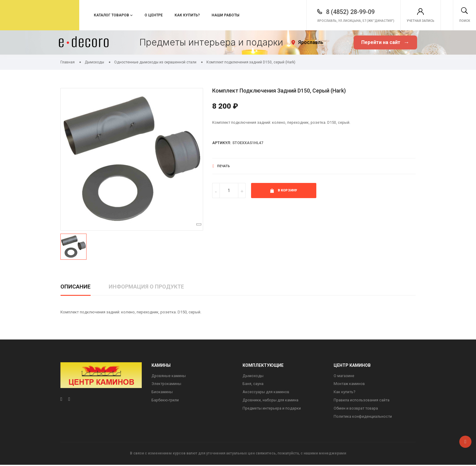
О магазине (344, 376)
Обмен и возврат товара (357, 409)
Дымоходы (253, 376)
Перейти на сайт (385, 43)
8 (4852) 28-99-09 (323, 12)
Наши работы (225, 15)
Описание (75, 287)
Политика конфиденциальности (363, 418)
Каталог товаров (111, 15)
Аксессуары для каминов (266, 393)
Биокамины (162, 393)
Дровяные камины (169, 376)
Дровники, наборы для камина (271, 401)
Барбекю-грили (166, 401)
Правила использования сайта (362, 401)
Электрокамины (167, 384)
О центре (154, 15)
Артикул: (222, 143)
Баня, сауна (253, 384)
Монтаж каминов (350, 384)
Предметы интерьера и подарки (272, 409)
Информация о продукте (146, 287)
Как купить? (187, 15)
